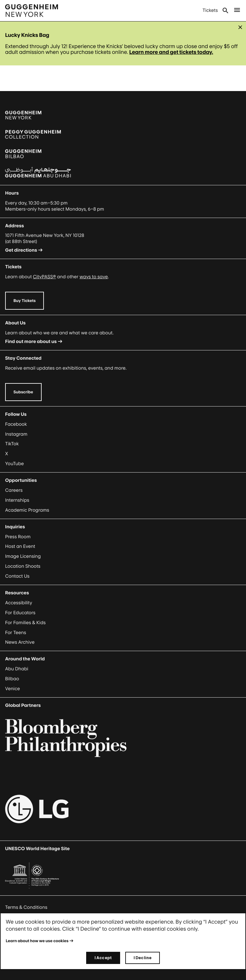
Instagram (16, 434)
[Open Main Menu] (237, 11)
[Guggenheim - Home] (32, 11)
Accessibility (19, 603)
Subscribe (23, 392)
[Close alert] (240, 27)
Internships (17, 500)
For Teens (16, 633)
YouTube (14, 464)
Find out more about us (31, 342)
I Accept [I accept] (103, 958)
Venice (12, 689)
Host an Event (20, 546)
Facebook (16, 424)
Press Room (18, 537)
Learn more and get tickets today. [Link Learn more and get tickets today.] (171, 52)
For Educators (20, 613)
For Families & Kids (25, 623)
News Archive (20, 642)
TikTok (12, 444)
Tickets (210, 10)
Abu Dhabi (17, 669)
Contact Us (17, 576)
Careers (14, 490)
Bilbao (12, 679)
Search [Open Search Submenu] (225, 11)
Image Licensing (23, 556)
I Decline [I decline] (143, 958)
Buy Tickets (25, 301)
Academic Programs (27, 510)
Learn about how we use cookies (37, 941)
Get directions (21, 250)
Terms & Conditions (26, 907)
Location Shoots (23, 566)
